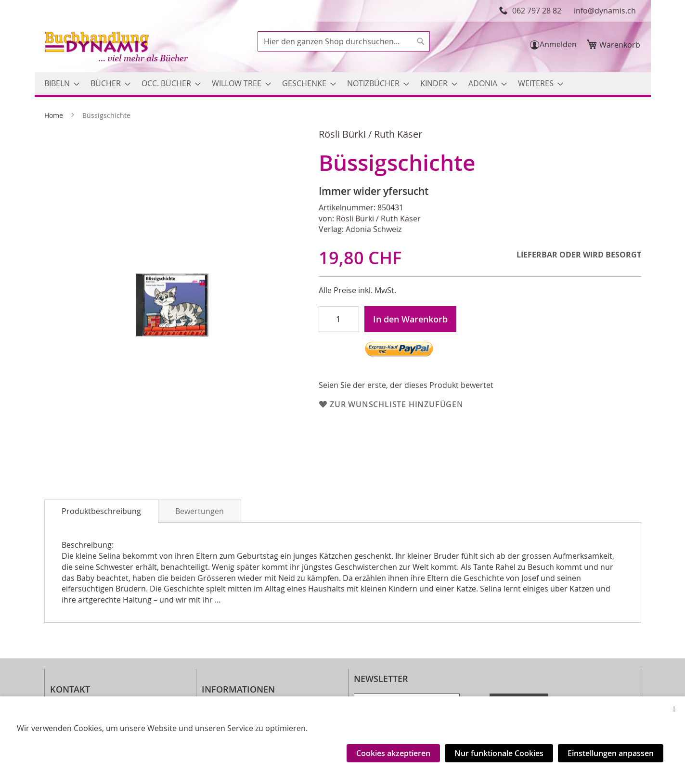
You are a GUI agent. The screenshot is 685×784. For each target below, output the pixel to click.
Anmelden (558, 44)
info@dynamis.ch (605, 11)
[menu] (343, 84)
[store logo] (117, 48)
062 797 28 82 (537, 11)
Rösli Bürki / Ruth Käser (370, 134)
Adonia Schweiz (374, 229)
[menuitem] (59, 84)
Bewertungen (200, 511)
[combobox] (344, 41)
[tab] (101, 511)
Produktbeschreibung (101, 511)
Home (54, 115)
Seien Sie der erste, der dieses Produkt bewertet (406, 385)
